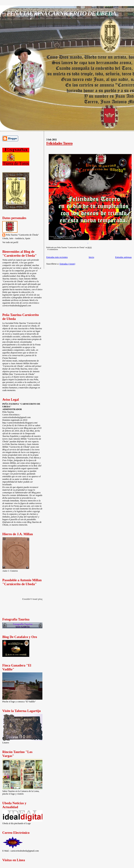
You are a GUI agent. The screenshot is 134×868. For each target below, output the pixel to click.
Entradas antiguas (123, 257)
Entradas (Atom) (67, 264)
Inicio (91, 257)
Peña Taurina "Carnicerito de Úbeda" (22, 235)
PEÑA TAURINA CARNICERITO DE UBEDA (61, 13)
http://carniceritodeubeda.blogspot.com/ (20, 423)
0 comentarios (53, 249)
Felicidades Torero (59, 143)
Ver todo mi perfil (10, 242)
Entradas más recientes (57, 257)
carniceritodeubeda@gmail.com (17, 306)
